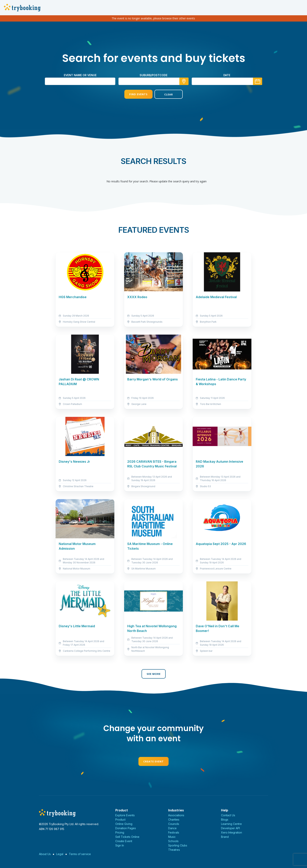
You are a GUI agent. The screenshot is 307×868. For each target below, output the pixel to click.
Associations (176, 815)
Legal (60, 854)
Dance (172, 828)
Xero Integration (232, 832)
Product (120, 820)
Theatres (174, 850)
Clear (169, 94)
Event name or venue (80, 75)
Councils (174, 824)
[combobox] (153, 81)
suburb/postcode (153, 75)
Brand (225, 837)
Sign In (120, 845)
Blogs (225, 820)
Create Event (153, 761)
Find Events (138, 94)
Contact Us (228, 815)
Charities (174, 820)
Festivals (174, 832)
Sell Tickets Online (127, 837)
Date (227, 75)
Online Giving (124, 824)
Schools (173, 841)
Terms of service (80, 854)
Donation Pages (126, 828)
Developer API (230, 828)
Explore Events (125, 815)
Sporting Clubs (178, 845)
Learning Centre (231, 824)
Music (172, 837)
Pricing (120, 832)
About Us (45, 854)
